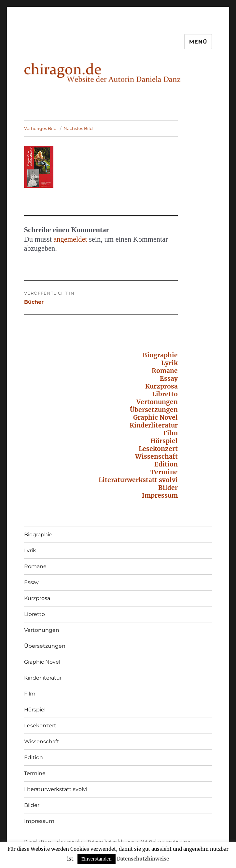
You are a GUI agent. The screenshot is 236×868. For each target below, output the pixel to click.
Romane (165, 371)
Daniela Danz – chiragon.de (53, 842)
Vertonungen (157, 402)
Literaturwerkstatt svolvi (138, 480)
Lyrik (169, 363)
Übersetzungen (154, 410)
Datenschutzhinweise (143, 859)
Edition (166, 464)
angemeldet (70, 239)
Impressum (160, 495)
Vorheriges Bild (40, 128)
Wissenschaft (156, 456)
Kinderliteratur (154, 425)
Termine (164, 472)
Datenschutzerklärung (111, 842)
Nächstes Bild (78, 128)
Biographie (160, 355)
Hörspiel (164, 441)
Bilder (168, 488)
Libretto (165, 394)
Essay (169, 378)
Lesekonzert (158, 449)
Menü (198, 42)
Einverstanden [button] (97, 859)
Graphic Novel (155, 417)
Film (170, 433)
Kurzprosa (161, 386)
